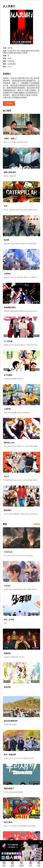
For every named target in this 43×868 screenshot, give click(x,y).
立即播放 (9, 103)
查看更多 (37, 524)
